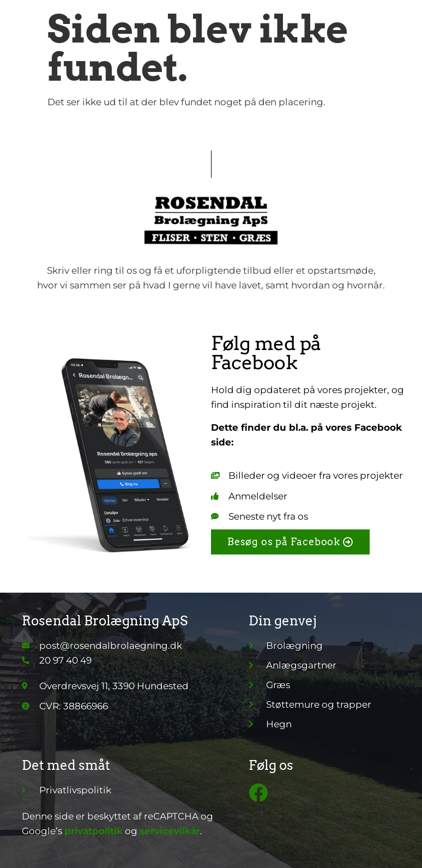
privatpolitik (94, 831)
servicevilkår (170, 831)
